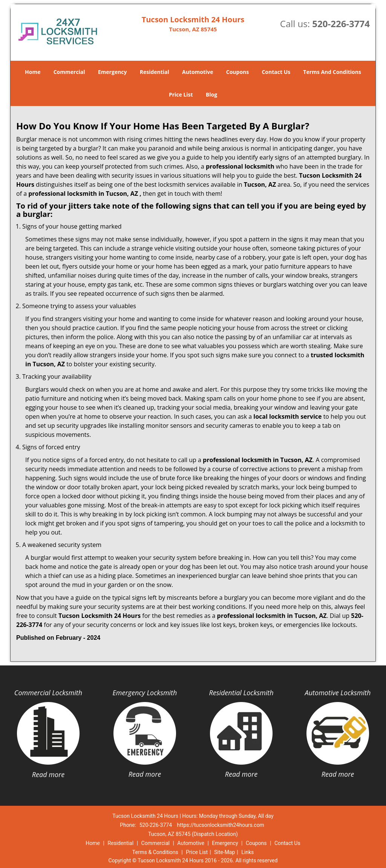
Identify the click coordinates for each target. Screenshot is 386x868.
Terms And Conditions (332, 72)
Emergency (113, 72)
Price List (181, 94)
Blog (211, 94)
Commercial (69, 72)
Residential (155, 72)
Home (33, 72)
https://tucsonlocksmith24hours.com (221, 825)
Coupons (237, 72)
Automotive (198, 72)
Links (247, 852)
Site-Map (224, 852)
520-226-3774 (341, 24)
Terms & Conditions (155, 852)
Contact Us (276, 72)
